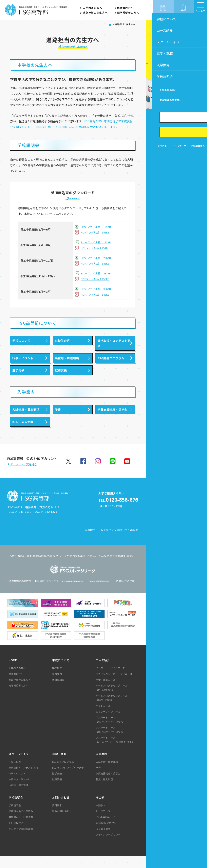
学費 (98, 780)
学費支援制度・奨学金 (108, 785)
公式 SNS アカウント (107, 835)
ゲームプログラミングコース (116, 700)
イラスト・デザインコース (110, 680)
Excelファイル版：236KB (97, 258)
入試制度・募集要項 (107, 774)
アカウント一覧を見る (24, 477)
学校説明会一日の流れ (21, 829)
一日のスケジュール (19, 791)
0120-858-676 (112, 512)
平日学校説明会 (17, 835)
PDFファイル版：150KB (97, 279)
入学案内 (102, 766)
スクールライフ (18, 766)
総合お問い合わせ (62, 823)
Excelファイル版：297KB (97, 273)
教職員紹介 (58, 692)
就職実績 (57, 791)
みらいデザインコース (108, 724)
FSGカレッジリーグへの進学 (68, 780)
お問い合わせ (61, 810)
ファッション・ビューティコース (114, 686)
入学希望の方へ (92, 8)
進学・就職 (59, 766)
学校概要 (57, 680)
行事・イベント (17, 785)
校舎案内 (57, 686)
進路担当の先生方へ (95, 13)
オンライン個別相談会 (21, 841)
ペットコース (103, 718)
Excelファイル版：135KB (97, 227)
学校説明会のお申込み (21, 823)
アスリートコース (116, 732)
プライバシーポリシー (108, 847)
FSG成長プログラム (63, 774)
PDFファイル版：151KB (97, 248)
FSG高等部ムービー (107, 829)
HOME (13, 672)
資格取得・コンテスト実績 (23, 780)
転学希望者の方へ (128, 13)
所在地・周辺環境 (18, 797)
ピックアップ (103, 823)
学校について (61, 672)
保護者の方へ (125, 8)
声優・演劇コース (106, 692)
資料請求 (57, 817)
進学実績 (57, 785)
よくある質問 (103, 841)
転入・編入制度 (104, 791)
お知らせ (101, 817)
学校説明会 (16, 810)
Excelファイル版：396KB (97, 289)
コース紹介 (103, 672)
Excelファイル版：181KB (97, 242)
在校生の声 (15, 774)
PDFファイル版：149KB (97, 232)
